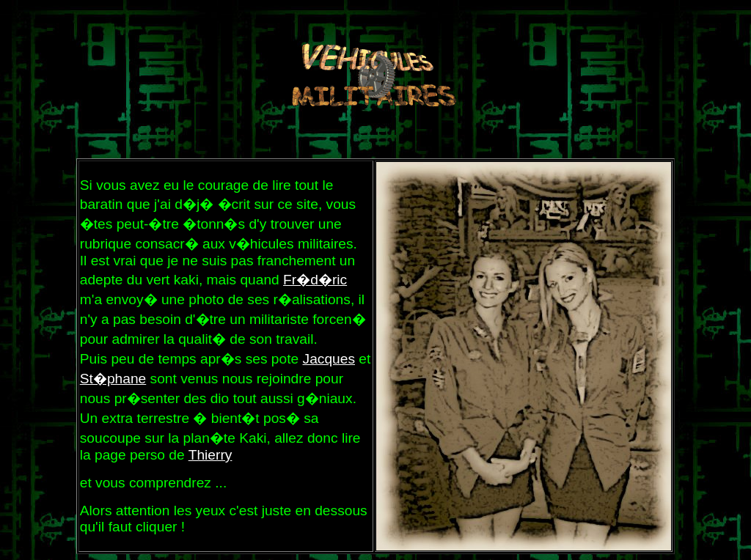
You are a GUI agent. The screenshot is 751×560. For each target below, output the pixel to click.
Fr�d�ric (315, 280)
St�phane (113, 379)
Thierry (210, 455)
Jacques (329, 359)
